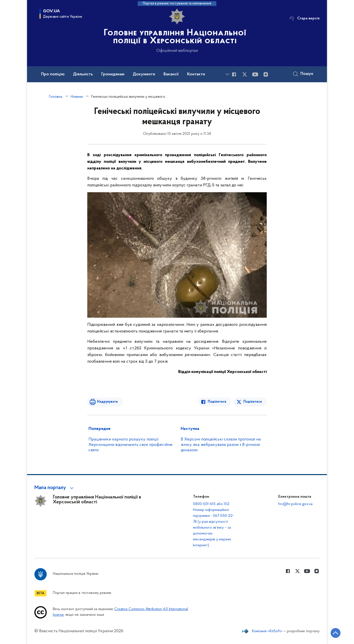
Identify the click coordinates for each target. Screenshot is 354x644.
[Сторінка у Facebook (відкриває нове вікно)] (234, 74)
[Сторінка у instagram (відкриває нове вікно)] (266, 74)
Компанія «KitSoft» (267, 631)
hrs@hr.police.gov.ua (295, 504)
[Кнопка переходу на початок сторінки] (336, 633)
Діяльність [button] (83, 74)
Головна (56, 97)
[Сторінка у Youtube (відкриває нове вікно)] (255, 74)
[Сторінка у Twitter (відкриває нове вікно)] (245, 74)
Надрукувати (107, 402)
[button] (55, 488)
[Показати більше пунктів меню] (227, 74)
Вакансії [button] (171, 74)
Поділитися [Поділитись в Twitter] (253, 402)
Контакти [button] (196, 74)
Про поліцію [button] (53, 74)
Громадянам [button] (113, 74)
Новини (77, 97)
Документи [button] (144, 74)
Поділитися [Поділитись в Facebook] (217, 402)
